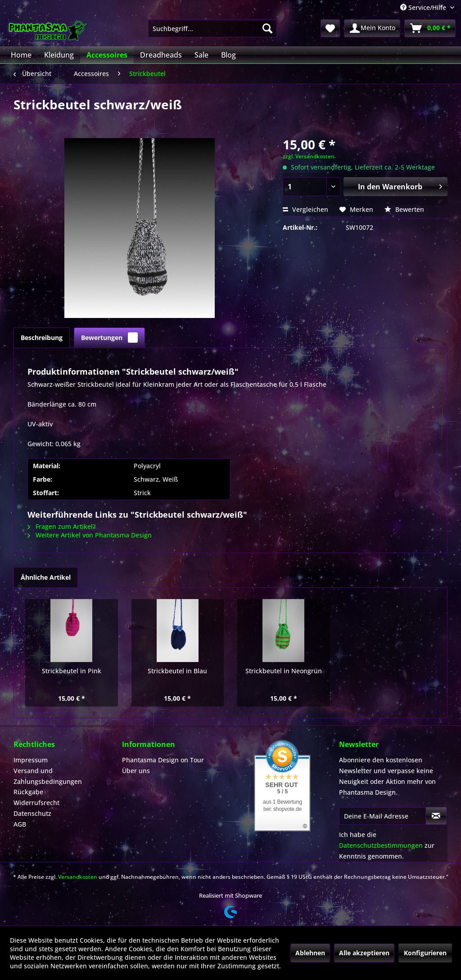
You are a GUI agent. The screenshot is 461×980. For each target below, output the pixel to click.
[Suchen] (267, 28)
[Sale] (201, 55)
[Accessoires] (107, 55)
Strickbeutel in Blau (177, 671)
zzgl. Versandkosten (309, 156)
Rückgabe (28, 792)
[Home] (21, 55)
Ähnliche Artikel (46, 577)
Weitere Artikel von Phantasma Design (90, 535)
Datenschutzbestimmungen (381, 845)
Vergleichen (305, 209)
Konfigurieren (425, 953)
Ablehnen (310, 953)
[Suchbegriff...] (213, 28)
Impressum (31, 760)
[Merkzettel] (330, 28)
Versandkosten (78, 877)
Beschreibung (42, 338)
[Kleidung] (59, 55)
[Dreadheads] (161, 55)
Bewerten (404, 209)
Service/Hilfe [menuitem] (424, 7)
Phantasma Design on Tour (163, 760)
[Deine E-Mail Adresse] (382, 816)
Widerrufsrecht (36, 803)
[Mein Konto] (372, 28)
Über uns (136, 771)
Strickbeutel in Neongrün (284, 671)
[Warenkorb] (430, 28)
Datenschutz (32, 813)
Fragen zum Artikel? (61, 526)
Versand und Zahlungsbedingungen (48, 776)
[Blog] (228, 55)
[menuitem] (213, 28)
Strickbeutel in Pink (72, 671)
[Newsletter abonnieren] (436, 816)
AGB (20, 824)
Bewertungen (109, 338)
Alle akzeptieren (364, 953)
